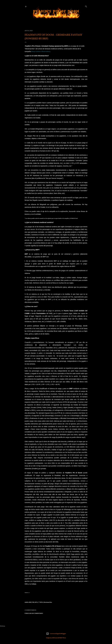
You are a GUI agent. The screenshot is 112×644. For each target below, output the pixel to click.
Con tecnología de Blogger (56, 634)
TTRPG (41, 602)
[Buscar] (86, 6)
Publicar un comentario (34, 613)
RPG (36, 602)
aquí (83, 437)
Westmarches (48, 602)
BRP (26, 254)
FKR (33, 602)
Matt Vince (63, 638)
